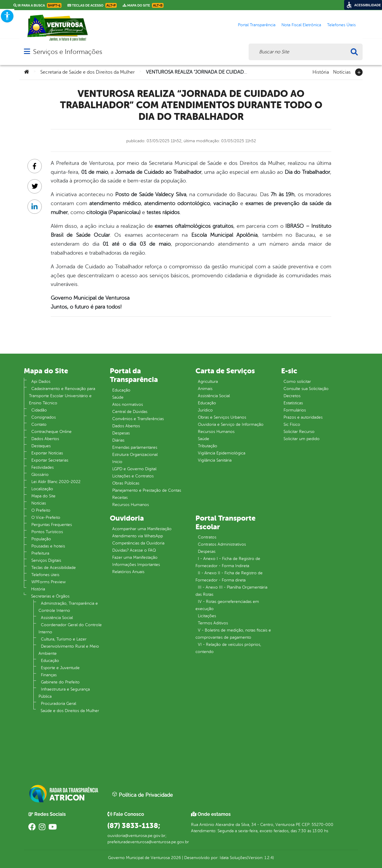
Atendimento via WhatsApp (138, 536)
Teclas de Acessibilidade (54, 568)
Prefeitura (40, 553)
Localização (42, 489)
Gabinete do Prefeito (60, 682)
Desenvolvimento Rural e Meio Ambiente (69, 650)
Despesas (121, 433)
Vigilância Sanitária (215, 460)
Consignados (44, 417)
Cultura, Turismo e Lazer (64, 639)
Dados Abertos (45, 439)
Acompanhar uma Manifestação (142, 529)
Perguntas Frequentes (52, 525)
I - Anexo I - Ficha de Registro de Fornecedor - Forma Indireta (228, 562)
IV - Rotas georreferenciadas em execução (227, 605)
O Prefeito (41, 510)
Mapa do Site (43, 496)
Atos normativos (128, 404)
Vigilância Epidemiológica (222, 453)
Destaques (41, 446)
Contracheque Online (51, 432)
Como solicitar (297, 382)
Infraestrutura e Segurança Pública (64, 693)
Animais (205, 389)
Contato (39, 424)
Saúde (118, 397)
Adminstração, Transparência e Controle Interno (68, 607)
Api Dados (41, 382)
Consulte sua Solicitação (306, 389)
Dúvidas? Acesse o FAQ (134, 550)
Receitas (120, 498)
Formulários (295, 410)
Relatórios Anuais (128, 572)
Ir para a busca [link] (37, 5)
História (321, 72)
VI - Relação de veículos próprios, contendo (228, 648)
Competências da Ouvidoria (138, 543)
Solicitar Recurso (299, 432)
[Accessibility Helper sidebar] (7, 16)
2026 (175, 858)
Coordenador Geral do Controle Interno (70, 628)
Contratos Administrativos (222, 544)
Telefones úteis (45, 575)
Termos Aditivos (213, 623)
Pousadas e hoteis (48, 546)
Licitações (207, 616)
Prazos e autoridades (303, 417)
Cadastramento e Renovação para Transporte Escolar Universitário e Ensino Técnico (62, 396)
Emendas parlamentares (135, 447)
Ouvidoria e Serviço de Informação (231, 424)
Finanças (49, 675)
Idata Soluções (233, 858)
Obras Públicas (126, 483)
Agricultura (208, 382)
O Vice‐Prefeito (46, 517)
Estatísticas (293, 403)
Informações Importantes (136, 565)
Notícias (342, 72)
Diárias (118, 440)
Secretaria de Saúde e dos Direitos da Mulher (87, 72)
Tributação (208, 446)
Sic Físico (292, 424)
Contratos (207, 537)
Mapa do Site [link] (143, 5)
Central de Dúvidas (130, 412)
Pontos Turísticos (47, 532)
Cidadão (39, 410)
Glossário (40, 475)
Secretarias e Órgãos (50, 596)
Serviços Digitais (46, 560)
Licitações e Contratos (133, 476)
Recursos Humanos (131, 505)
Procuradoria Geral (58, 704)
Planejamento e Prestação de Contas (147, 490)
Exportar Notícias (47, 453)
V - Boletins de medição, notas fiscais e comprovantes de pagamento (233, 634)
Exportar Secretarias (50, 460)
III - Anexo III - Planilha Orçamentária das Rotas (231, 591)
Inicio (117, 462)
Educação (50, 661)
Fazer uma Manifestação (135, 557)
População (41, 539)
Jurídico (205, 410)
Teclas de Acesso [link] (92, 5)
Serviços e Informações (68, 52)
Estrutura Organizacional (135, 455)
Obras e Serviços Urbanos (222, 417)
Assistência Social (57, 618)
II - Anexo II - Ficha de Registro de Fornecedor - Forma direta (229, 577)
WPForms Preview (48, 582)
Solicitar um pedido (302, 439)
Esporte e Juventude (60, 668)
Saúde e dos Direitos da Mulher (70, 711)
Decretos (292, 396)
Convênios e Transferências (138, 419)
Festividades (43, 467)
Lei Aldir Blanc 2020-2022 (56, 482)
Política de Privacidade (142, 795)
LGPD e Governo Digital (134, 469)
